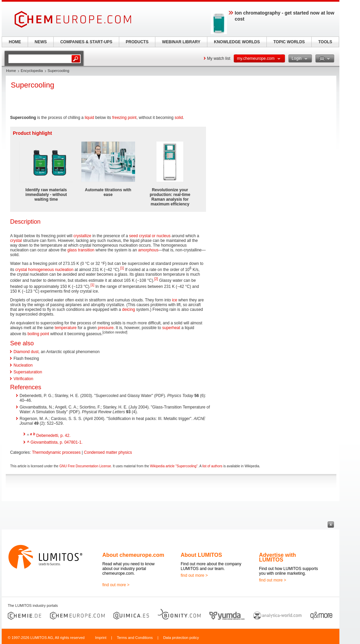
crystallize (82, 236)
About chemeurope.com (133, 555)
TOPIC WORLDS (289, 42)
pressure (106, 328)
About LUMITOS (201, 555)
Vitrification (23, 379)
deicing (129, 309)
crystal (16, 241)
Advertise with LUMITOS (277, 557)
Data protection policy (181, 638)
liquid (89, 118)
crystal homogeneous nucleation (44, 270)
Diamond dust (26, 352)
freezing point (124, 118)
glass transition (81, 250)
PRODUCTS (137, 42)
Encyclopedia (32, 71)
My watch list (219, 58)
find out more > (116, 585)
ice (174, 300)
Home (11, 71)
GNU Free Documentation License (85, 466)
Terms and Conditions (135, 638)
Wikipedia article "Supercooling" (174, 466)
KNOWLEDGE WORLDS (237, 42)
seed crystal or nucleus (150, 236)
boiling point (38, 334)
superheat (171, 328)
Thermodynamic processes (56, 452)
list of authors (212, 466)
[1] (122, 268)
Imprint (101, 638)
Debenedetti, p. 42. (53, 436)
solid (179, 118)
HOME (15, 42)
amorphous (148, 250)
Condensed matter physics (108, 452)
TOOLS (325, 42)
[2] (156, 279)
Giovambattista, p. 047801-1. (56, 442)
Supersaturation (28, 372)
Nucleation (23, 365)
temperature (66, 328)
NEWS (41, 42)
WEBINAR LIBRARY (181, 42)
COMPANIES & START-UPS (86, 42)
